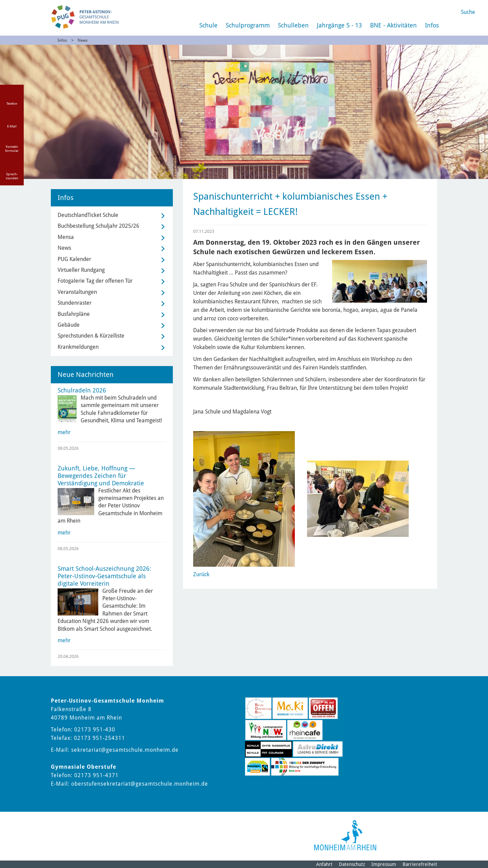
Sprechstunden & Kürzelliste (91, 336)
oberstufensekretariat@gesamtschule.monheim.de (140, 784)
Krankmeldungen (78, 347)
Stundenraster (75, 303)
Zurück (201, 574)
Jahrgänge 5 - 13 (339, 25)
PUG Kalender (74, 259)
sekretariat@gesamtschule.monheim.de (125, 750)
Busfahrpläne (74, 314)
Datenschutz (352, 864)
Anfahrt (324, 864)
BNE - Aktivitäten (393, 25)
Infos (432, 25)
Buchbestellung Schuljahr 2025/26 (98, 226)
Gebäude (69, 325)
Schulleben (293, 25)
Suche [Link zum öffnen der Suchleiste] (468, 12)
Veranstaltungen (77, 292)
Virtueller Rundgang (81, 270)
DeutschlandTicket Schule (88, 215)
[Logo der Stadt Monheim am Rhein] (345, 835)
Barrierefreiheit (420, 864)
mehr (64, 432)
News (83, 40)
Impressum (384, 864)
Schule (208, 25)
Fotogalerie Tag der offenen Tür (95, 281)
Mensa (66, 237)
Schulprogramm (248, 25)
